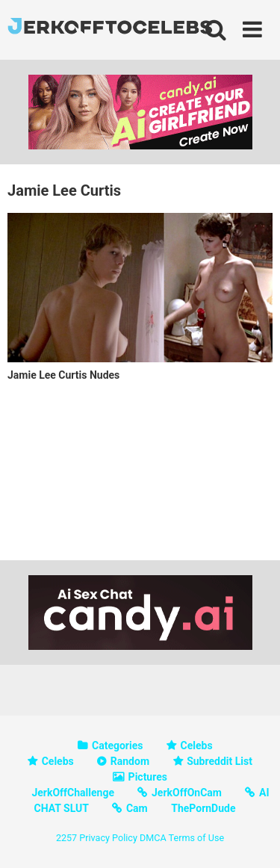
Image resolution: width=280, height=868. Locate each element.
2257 (66, 838)
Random (130, 761)
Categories (117, 745)
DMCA (153, 838)
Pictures (148, 777)
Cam (137, 808)
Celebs (197, 745)
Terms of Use (197, 838)
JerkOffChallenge (73, 793)
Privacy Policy (108, 838)
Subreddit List (220, 761)
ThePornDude (203, 808)
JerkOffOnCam (187, 793)
